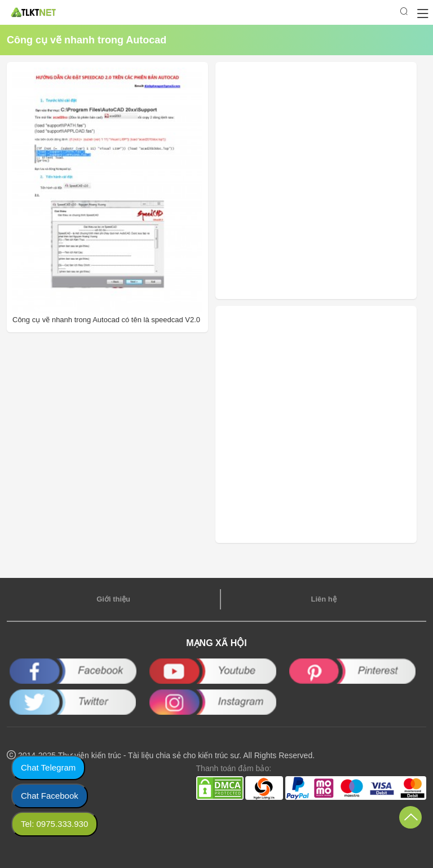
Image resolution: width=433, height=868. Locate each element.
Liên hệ (323, 599)
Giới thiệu (113, 599)
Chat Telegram (48, 767)
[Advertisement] (296, 181)
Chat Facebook (50, 796)
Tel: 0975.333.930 (54, 824)
